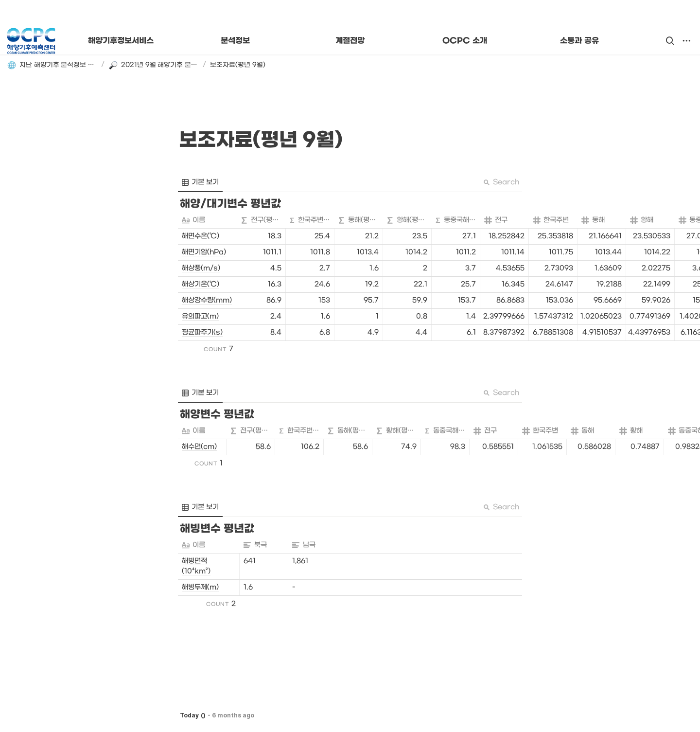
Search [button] (501, 182)
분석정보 (235, 41)
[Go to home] (31, 41)
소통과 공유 (579, 41)
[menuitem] (200, 182)
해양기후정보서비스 (121, 41)
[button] (670, 41)
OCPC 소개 (464, 41)
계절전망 (350, 41)
